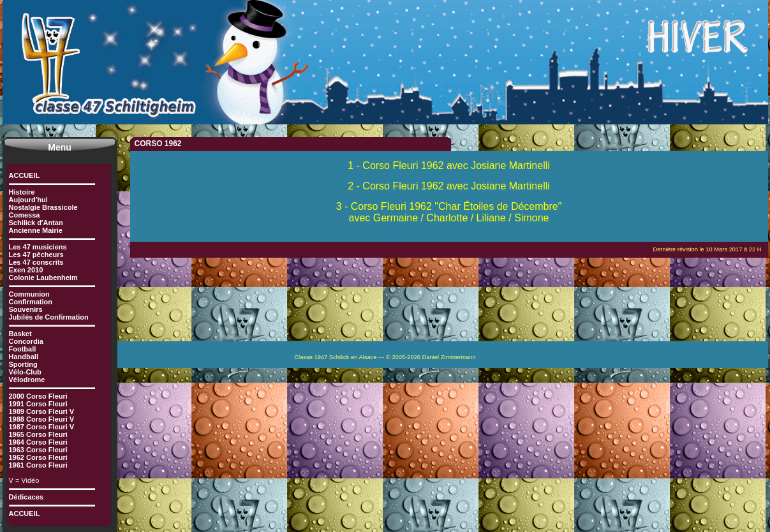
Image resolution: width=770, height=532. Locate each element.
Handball (24, 357)
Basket (20, 334)
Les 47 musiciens (38, 247)
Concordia (26, 341)
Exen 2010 (26, 270)
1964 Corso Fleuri (38, 442)
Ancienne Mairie (36, 230)
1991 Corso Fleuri (38, 404)
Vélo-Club (25, 372)
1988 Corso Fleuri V (42, 419)
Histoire (22, 192)
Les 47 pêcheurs (36, 255)
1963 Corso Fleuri (38, 450)
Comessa (25, 215)
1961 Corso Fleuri (38, 465)
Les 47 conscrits (36, 262)
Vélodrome (27, 380)
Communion (29, 294)
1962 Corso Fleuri (38, 457)
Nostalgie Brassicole (43, 207)
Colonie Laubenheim (43, 277)
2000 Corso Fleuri (38, 396)
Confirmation (31, 302)
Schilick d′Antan (36, 223)
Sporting (23, 364)
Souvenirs (26, 309)
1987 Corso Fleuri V (42, 427)
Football (23, 349)
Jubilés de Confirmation (49, 317)
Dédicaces (26, 497)
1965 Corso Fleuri (38, 434)
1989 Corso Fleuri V (42, 411)
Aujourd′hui (28, 200)
